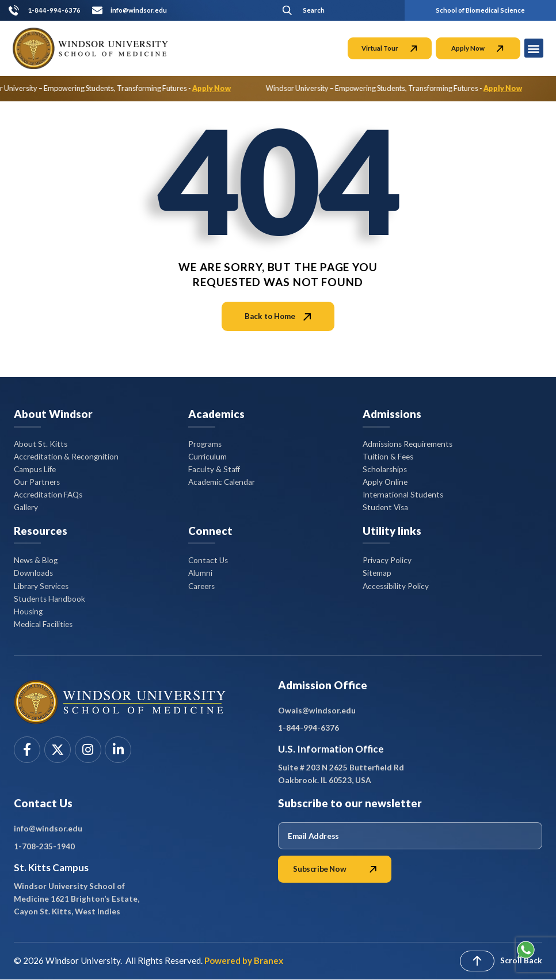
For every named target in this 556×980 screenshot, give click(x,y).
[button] (335, 10)
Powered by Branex (244, 960)
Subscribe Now (335, 869)
